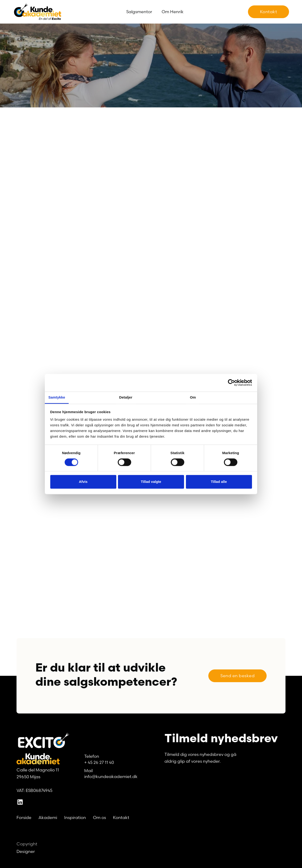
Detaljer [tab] (126, 397)
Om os (99, 817)
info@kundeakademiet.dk (111, 776)
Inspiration (75, 817)
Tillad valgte (151, 482)
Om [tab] (193, 397)
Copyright (27, 844)
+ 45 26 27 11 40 (99, 762)
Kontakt (269, 12)
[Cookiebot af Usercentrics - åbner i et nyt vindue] (231, 383)
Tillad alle (219, 482)
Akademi (48, 817)
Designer (26, 851)
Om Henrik (173, 12)
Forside (24, 817)
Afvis (83, 482)
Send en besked (237, 676)
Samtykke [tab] (57, 397)
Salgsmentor (139, 12)
